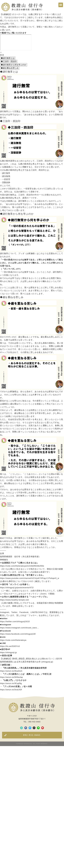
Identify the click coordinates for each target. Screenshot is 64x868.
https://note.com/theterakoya (13, 640)
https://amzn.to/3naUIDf (11, 690)
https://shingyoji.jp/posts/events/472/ (17, 588)
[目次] (1, 52)
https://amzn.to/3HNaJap (11, 677)
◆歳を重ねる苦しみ (10, 68)
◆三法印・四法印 (9, 61)
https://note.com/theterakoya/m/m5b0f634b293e (22, 566)
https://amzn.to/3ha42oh (11, 671)
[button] (61, 5)
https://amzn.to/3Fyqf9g (11, 683)
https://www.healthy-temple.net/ (15, 600)
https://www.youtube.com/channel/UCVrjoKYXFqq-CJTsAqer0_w (30, 578)
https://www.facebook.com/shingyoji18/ (18, 634)
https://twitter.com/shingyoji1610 (15, 621)
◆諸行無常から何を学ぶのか (14, 65)
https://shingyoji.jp (8, 652)
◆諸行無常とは (8, 58)
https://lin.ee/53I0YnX (10, 646)
